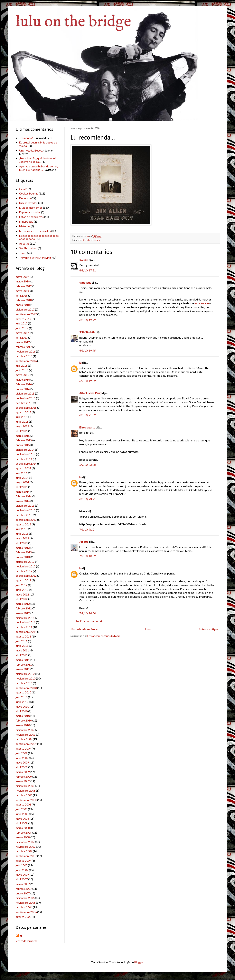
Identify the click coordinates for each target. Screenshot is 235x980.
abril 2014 (22, 487)
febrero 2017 (24, 347)
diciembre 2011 (25, 618)
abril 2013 (22, 543)
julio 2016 (22, 366)
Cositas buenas (91, 240)
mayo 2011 (22, 650)
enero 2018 (23, 305)
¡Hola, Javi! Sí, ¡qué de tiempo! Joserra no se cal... (38, 160)
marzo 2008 (23, 828)
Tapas (23, 253)
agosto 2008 (23, 804)
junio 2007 (22, 870)
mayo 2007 (22, 875)
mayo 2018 (22, 291)
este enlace (202, 303)
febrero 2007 (24, 889)
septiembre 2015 (26, 408)
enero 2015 (23, 445)
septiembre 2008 (26, 800)
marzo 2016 (23, 379)
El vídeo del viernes (31, 208)
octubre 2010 (24, 683)
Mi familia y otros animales (35, 231)
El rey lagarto (87, 427)
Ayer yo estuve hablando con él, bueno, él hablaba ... (38, 168)
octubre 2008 (24, 795)
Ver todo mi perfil (26, 941)
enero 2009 (23, 781)
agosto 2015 (23, 412)
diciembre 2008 (25, 786)
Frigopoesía (26, 221)
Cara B (23, 189)
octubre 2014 (24, 459)
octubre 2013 (24, 515)
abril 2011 (22, 655)
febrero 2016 (24, 384)
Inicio (148, 629)
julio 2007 (22, 865)
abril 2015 (22, 431)
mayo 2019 (22, 277)
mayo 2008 (22, 819)
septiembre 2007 (26, 856)
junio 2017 (22, 328)
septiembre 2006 (26, 912)
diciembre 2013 (25, 506)
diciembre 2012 (25, 562)
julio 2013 (22, 529)
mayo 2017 (22, 333)
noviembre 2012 (26, 566)
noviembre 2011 (26, 622)
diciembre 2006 (25, 898)
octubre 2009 (24, 739)
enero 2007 (23, 893)
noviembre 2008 (26, 790)
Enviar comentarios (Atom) (103, 636)
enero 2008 (23, 837)
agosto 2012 (23, 580)
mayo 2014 (22, 482)
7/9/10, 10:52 (88, 556)
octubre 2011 (24, 627)
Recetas (24, 243)
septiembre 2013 (26, 520)
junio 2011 (22, 646)
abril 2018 (22, 295)
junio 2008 (22, 814)
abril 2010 (22, 711)
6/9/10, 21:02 (88, 415)
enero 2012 (23, 613)
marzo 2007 (23, 884)
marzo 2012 (23, 604)
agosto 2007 (23, 861)
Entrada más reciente (85, 629)
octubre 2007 (24, 851)
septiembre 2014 (26, 464)
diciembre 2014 (25, 450)
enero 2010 (23, 725)
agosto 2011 (23, 636)
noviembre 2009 (26, 735)
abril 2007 (22, 879)
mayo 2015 (22, 426)
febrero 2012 (24, 608)
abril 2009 (22, 767)
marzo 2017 (23, 342)
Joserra (84, 542)
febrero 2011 (24, 664)
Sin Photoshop (28, 248)
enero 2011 (23, 669)
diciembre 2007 (25, 842)
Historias (25, 226)
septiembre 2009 (26, 744)
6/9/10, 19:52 (88, 381)
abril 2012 (22, 599)
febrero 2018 (24, 300)
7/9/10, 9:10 (87, 529)
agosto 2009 (23, 748)
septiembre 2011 (26, 632)
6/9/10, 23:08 (88, 465)
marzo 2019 (23, 281)
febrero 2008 (24, 832)
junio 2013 (22, 534)
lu (80, 363)
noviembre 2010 (26, 678)
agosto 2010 (23, 692)
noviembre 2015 (26, 398)
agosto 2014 (23, 468)
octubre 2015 (24, 403)
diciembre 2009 (25, 730)
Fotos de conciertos (31, 217)
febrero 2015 (24, 440)
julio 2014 (22, 473)
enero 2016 (23, 389)
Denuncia (25, 198)
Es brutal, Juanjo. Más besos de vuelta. (38, 144)
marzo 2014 (23, 492)
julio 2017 (22, 323)
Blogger (139, 962)
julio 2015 (22, 417)
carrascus (85, 283)
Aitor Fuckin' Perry (90, 393)
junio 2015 (22, 422)
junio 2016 (22, 370)
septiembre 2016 (26, 361)
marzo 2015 (23, 436)
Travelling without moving (35, 258)
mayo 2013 (22, 538)
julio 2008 (22, 809)
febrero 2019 (24, 286)
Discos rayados (28, 203)
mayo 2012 (22, 594)
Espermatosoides (30, 212)
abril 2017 (22, 337)
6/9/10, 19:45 (88, 350)
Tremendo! (26, 138)
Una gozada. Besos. (31, 150)
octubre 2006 (24, 907)
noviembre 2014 (26, 454)
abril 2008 (22, 823)
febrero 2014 (24, 496)
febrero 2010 (24, 720)
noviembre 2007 (26, 847)
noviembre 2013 (26, 510)
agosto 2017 (23, 319)
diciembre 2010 (25, 674)
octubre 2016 (24, 356)
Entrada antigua (209, 629)
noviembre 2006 (26, 903)
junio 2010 (22, 702)
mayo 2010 (22, 706)
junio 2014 (22, 478)
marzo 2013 (23, 548)
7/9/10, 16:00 (88, 613)
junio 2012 (22, 590)
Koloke (84, 260)
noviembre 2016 (26, 351)
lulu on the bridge (73, 22)
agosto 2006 (23, 917)
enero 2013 (23, 557)
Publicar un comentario (89, 621)
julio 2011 (22, 641)
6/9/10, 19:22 (88, 320)
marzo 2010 (23, 716)
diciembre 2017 (25, 309)
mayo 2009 (22, 762)
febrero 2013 (24, 552)
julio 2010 (22, 697)
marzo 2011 (23, 660)
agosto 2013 (23, 524)
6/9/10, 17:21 (88, 270)
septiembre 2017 (26, 314)
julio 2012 (22, 585)
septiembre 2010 (26, 688)
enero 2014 (23, 501)
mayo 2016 (22, 375)
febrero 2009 (24, 777)
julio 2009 (22, 753)
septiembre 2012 (26, 576)
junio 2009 (22, 758)
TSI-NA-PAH (87, 332)
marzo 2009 (23, 772)
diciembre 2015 (25, 393)
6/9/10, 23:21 (88, 499)
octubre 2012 (24, 571)
